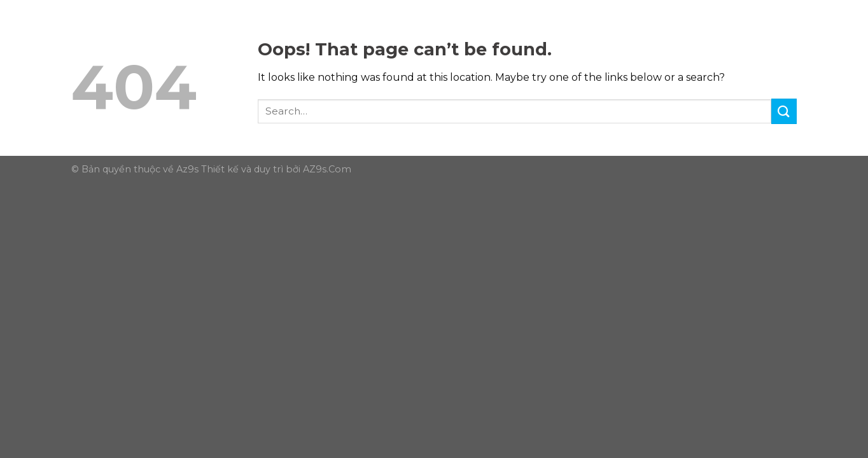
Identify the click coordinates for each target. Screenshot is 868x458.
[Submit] (784, 111)
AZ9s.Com (327, 169)
